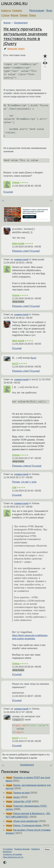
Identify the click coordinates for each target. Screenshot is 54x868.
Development (21, 23)
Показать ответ (21, 251)
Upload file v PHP (22, 801)
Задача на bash (21, 793)
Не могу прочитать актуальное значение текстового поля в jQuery (25, 36)
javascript (12, 49)
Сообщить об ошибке (12, 854)
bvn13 (15, 363)
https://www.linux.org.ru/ (13, 857)
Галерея (17, 11)
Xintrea (16, 182)
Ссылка (8, 192)
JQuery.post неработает (26, 821)
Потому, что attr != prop (24, 482)
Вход (49, 11)
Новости (6, 11)
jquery (21, 49)
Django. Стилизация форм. (28, 825)
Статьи (5, 15)
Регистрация (37, 11)
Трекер (24, 15)
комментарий (21, 259)
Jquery (17, 797)
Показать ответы (22, 466)
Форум (14, 15)
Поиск (32, 15)
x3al (14, 487)
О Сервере (8, 849)
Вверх (47, 849)
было (33, 358)
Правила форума (22, 849)
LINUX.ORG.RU (14, 4)
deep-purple (18, 243)
